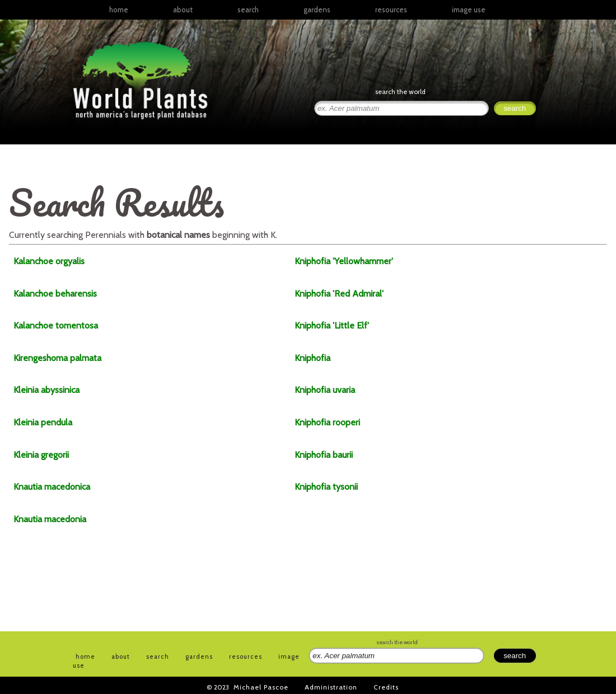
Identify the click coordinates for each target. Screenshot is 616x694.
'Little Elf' (332, 325)
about (183, 10)
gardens (317, 10)
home (119, 10)
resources (246, 657)
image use (469, 10)
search (248, 10)
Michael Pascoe (261, 687)
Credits (386, 687)
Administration (331, 687)
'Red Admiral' (339, 294)
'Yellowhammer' (344, 261)
